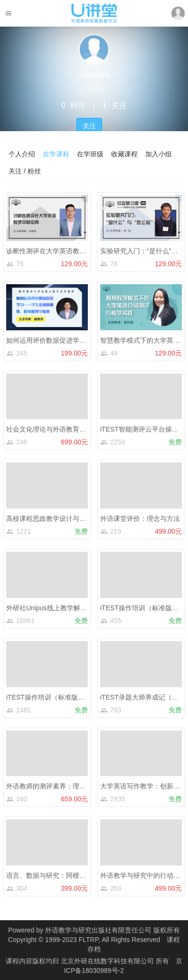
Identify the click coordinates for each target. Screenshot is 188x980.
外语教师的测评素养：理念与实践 (56, 786)
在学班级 (90, 154)
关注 (89, 126)
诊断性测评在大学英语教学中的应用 (59, 251)
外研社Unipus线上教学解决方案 (53, 608)
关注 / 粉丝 (25, 171)
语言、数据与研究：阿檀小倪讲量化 (59, 875)
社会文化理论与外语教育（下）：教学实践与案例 (79, 429)
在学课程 (56, 154)
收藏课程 (124, 154)
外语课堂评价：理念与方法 (140, 519)
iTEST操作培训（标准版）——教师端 (62, 697)
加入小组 (159, 154)
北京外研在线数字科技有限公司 (108, 961)
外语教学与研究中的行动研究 (143, 875)
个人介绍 (22, 154)
